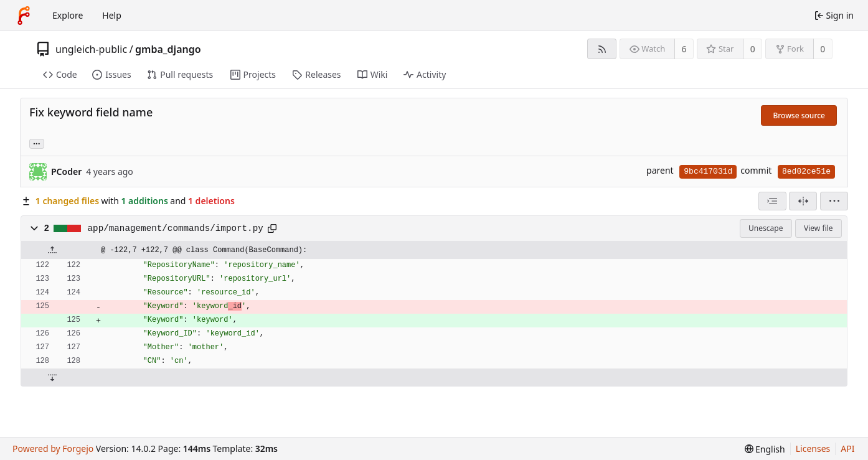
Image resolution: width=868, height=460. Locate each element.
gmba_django (168, 49)
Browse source (799, 115)
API (847, 448)
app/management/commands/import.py (176, 228)
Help (112, 15)
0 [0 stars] (753, 49)
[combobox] (772, 201)
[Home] (24, 16)
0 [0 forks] (823, 49)
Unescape (766, 228)
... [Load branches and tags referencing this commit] (37, 143)
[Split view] (803, 201)
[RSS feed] (602, 49)
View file (818, 228)
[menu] (834, 201)
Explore (68, 15)
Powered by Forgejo (53, 448)
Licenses (813, 448)
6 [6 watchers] (684, 49)
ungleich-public (91, 49)
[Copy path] (272, 228)
